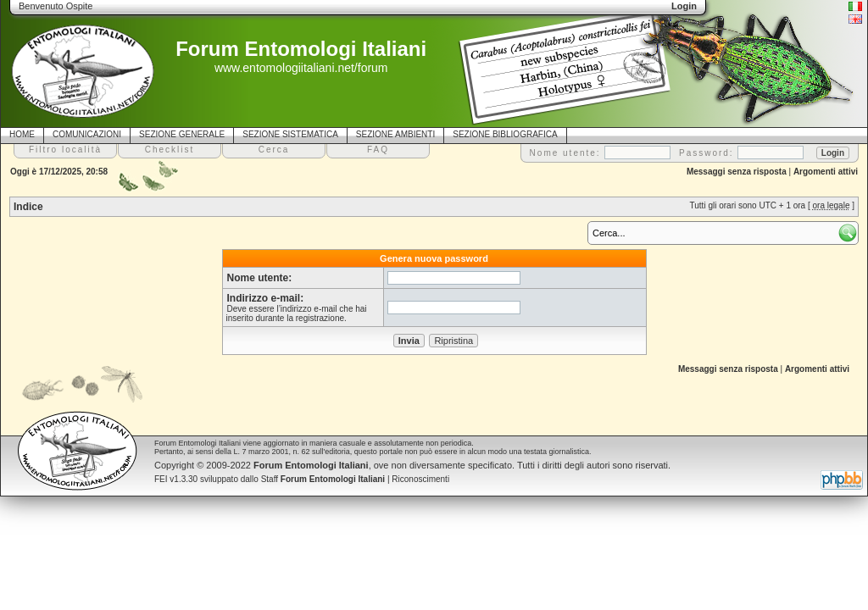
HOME (22, 134)
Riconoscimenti (420, 479)
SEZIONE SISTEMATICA (290, 134)
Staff (323, 479)
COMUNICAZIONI (87, 134)
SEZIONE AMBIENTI (395, 134)
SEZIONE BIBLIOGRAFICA (505, 134)
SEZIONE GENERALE (182, 134)
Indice (28, 207)
